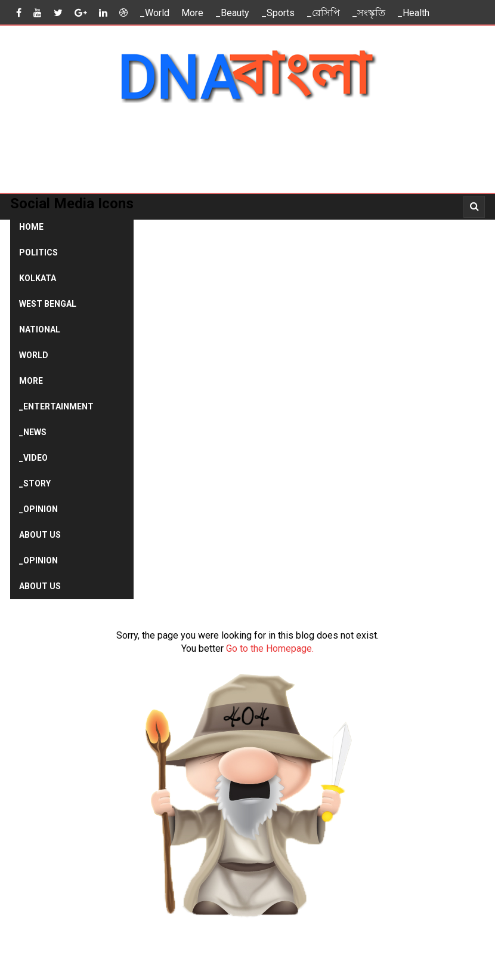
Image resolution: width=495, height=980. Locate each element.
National (40, 329)
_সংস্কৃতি (369, 13)
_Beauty (232, 13)
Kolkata (38, 278)
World (34, 355)
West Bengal (48, 304)
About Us (40, 535)
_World (154, 13)
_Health (413, 13)
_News (33, 432)
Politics (38, 252)
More (192, 13)
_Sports (278, 13)
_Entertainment (56, 406)
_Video (33, 458)
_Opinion (38, 509)
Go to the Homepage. (270, 648)
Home (31, 227)
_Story (35, 483)
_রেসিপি (323, 13)
